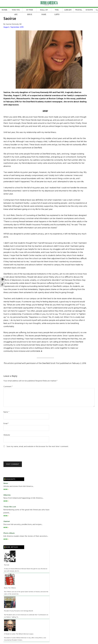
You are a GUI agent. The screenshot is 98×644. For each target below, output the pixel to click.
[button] (97, 9)
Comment (8, 387)
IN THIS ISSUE (30, 10)
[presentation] (19, 456)
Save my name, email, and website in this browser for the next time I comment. (37, 447)
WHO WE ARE (16, 10)
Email (6, 424)
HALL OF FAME (44, 10)
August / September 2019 (13, 27)
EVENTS (89, 10)
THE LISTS (57, 10)
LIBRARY (68, 10)
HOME (4, 10)
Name (6, 412)
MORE (6, 489)
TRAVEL (79, 10)
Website (7, 435)
